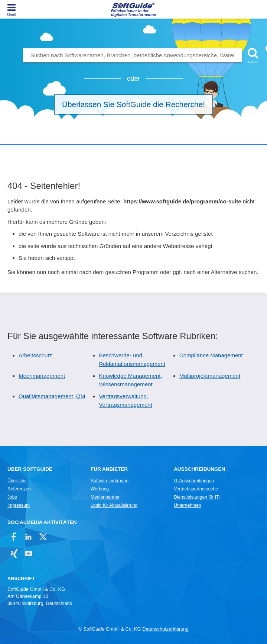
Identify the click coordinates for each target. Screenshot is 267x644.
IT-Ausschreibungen (194, 481)
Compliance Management (211, 355)
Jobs (12, 497)
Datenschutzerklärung (165, 629)
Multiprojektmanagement (210, 376)
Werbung (100, 489)
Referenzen (19, 489)
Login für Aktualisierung (114, 505)
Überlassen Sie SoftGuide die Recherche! (133, 104)
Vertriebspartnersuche (196, 489)
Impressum (19, 505)
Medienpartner (105, 497)
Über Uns (17, 481)
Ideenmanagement (42, 376)
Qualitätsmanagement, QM (52, 396)
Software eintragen (110, 481)
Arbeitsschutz (35, 355)
